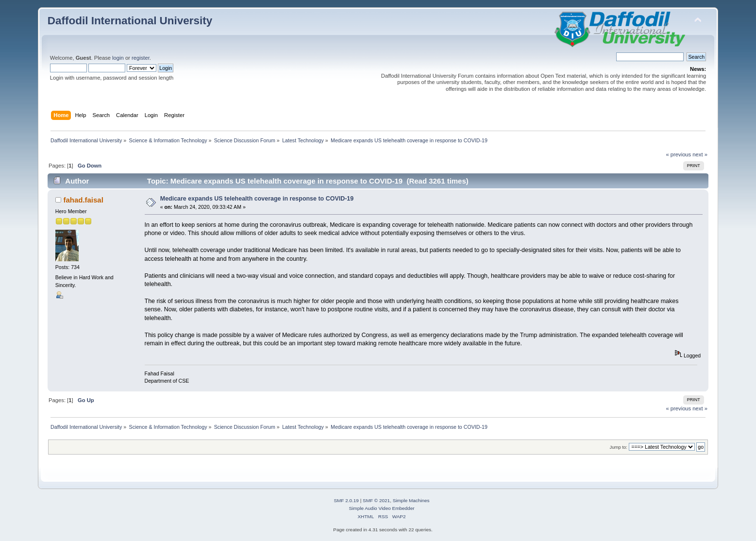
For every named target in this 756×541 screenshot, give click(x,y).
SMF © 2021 (376, 500)
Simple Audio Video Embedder (381, 508)
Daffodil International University (130, 21)
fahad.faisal (83, 200)
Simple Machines (411, 500)
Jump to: (618, 447)
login (118, 58)
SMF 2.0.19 (346, 500)
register (141, 58)
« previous (678, 154)
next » (700, 154)
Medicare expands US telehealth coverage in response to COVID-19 (257, 199)
